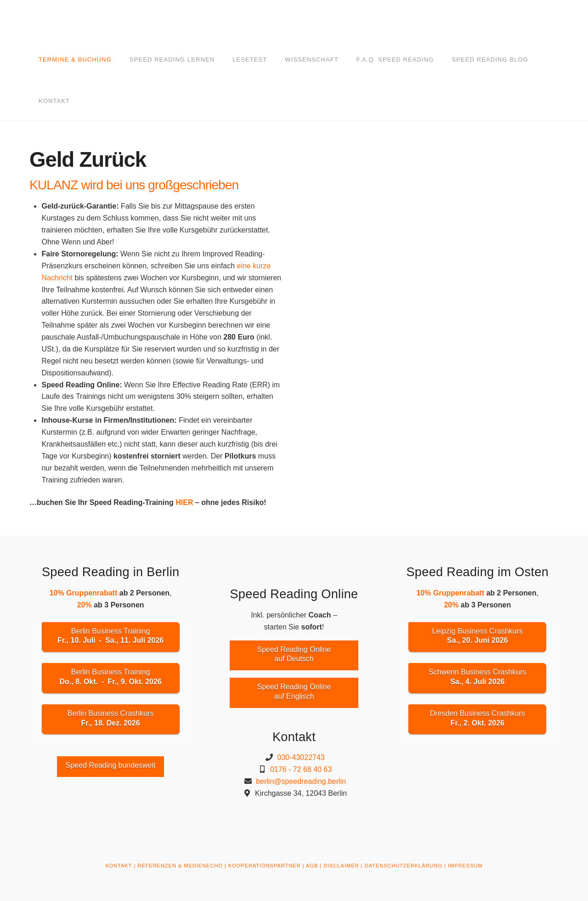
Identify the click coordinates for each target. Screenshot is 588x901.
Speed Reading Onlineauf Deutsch (294, 654)
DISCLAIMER (341, 866)
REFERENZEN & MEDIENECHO (180, 866)
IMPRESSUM (465, 866)
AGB (312, 866)
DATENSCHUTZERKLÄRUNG (403, 866)
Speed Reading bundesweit (111, 765)
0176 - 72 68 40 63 (301, 769)
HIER (184, 502)
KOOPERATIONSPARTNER (265, 866)
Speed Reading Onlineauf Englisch (294, 691)
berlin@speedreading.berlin (301, 781)
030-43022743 (301, 757)
